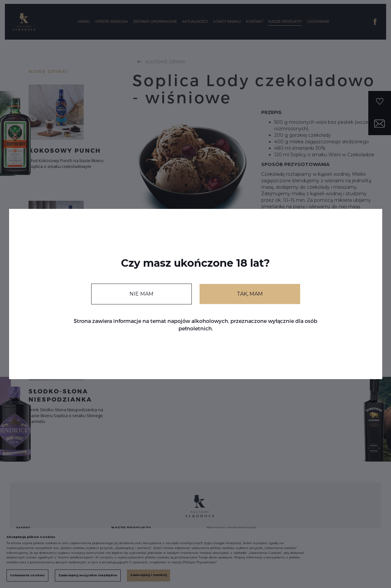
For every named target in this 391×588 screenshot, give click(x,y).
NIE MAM (141, 294)
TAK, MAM (250, 294)
